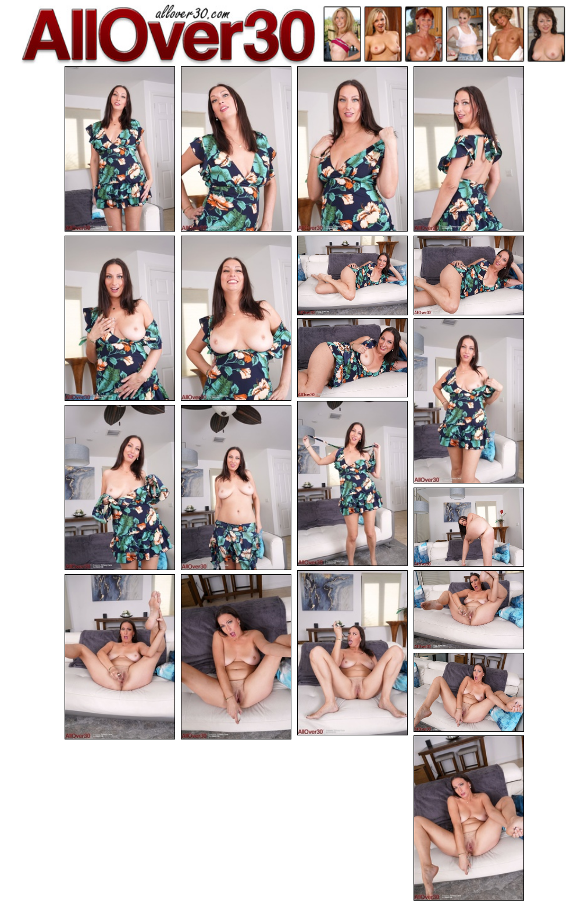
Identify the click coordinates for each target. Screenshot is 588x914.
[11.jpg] (352, 483)
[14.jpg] (469, 527)
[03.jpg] (352, 149)
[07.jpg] (352, 275)
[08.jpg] (469, 275)
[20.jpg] (469, 818)
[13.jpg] (236, 488)
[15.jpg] (352, 653)
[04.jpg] (469, 149)
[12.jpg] (120, 488)
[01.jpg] (120, 149)
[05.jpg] (120, 318)
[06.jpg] (236, 318)
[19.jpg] (469, 693)
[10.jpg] (469, 401)
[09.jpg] (352, 358)
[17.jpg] (120, 657)
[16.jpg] (469, 610)
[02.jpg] (236, 149)
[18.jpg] (236, 657)
